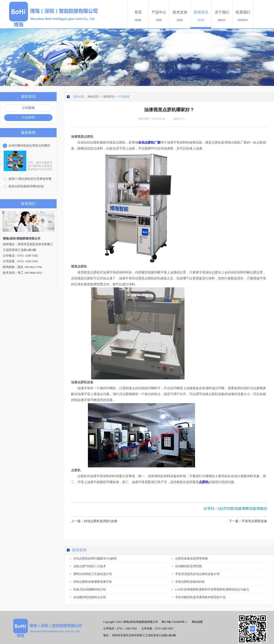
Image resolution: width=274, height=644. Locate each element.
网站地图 (197, 622)
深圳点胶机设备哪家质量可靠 (93, 582)
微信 (263, 509)
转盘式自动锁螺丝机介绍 (90, 589)
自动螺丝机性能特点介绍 (90, 597)
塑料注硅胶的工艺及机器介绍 (93, 574)
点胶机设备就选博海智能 (191, 558)
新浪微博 (238, 509)
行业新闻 (124, 97)
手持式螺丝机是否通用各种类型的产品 (200, 597)
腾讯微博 (253, 509)
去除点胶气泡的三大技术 (90, 566)
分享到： (211, 509)
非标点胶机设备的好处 (190, 582)
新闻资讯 (109, 97)
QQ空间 (224, 509)
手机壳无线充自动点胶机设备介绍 (197, 574)
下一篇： (248, 521)
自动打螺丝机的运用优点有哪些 (29, 146)
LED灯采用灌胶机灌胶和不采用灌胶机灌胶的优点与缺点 (212, 589)
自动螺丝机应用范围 (188, 566)
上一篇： (94, 521)
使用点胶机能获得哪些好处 (26, 186)
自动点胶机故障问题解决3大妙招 (95, 558)
